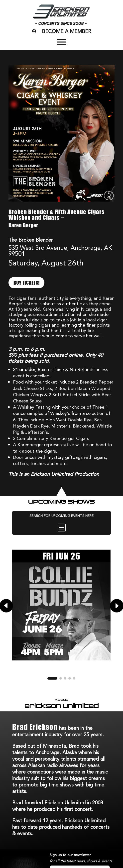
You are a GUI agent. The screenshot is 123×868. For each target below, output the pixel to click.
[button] (52, 678)
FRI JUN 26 (61, 556)
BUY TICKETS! (26, 283)
